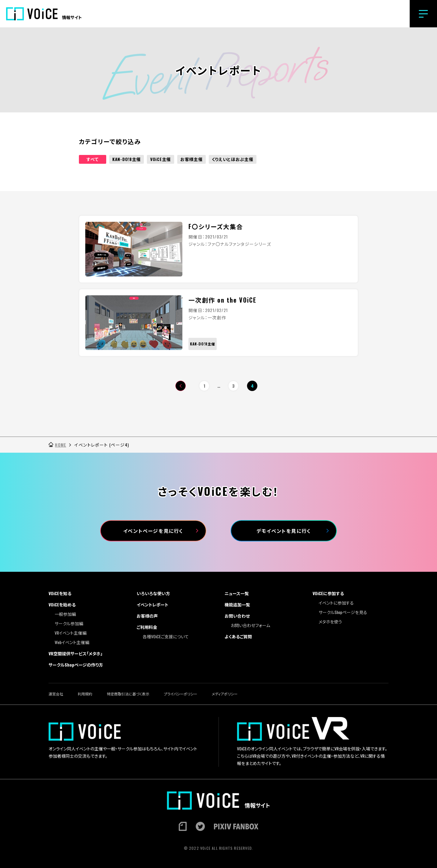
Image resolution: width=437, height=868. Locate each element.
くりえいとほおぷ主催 (233, 159)
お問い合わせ (237, 616)
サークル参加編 (69, 623)
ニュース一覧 (237, 593)
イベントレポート (152, 604)
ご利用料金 (147, 627)
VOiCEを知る (60, 593)
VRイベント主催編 (71, 633)
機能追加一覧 (237, 604)
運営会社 (56, 694)
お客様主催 (191, 159)
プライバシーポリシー (181, 694)
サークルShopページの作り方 (76, 665)
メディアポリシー (225, 694)
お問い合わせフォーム (250, 625)
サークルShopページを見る (343, 612)
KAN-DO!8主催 (127, 159)
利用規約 (85, 694)
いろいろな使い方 (153, 593)
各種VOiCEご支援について (166, 636)
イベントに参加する (336, 603)
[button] (423, 14)
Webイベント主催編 (72, 642)
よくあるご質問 (238, 636)
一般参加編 (65, 614)
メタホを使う (330, 621)
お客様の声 (147, 616)
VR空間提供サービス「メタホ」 (76, 653)
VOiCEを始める (62, 604)
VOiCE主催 (161, 159)
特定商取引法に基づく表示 (128, 694)
